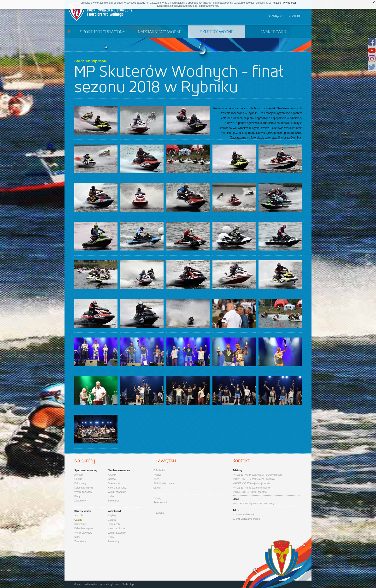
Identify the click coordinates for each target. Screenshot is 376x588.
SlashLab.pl (128, 584)
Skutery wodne (217, 32)
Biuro (156, 479)
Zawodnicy (80, 501)
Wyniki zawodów (83, 492)
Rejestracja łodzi (162, 503)
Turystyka (159, 513)
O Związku (159, 470)
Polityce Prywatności (284, 3)
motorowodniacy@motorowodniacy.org (253, 503)
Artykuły (79, 475)
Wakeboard (274, 32)
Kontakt (295, 16)
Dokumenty (80, 483)
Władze (157, 475)
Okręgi (157, 488)
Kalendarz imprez (84, 488)
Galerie (79, 61)
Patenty (158, 498)
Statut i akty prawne (164, 483)
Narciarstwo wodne (160, 32)
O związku (276, 16)
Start (69, 31)
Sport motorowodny (103, 32)
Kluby (77, 496)
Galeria (78, 479)
